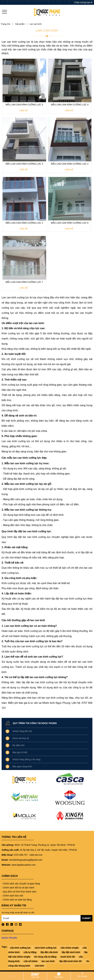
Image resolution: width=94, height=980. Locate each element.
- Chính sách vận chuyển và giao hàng (21, 884)
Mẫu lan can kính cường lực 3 (24, 164)
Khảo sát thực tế (21, 738)
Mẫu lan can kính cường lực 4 (70, 105)
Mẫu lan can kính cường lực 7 (24, 282)
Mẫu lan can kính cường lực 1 (24, 223)
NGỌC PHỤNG (9, 938)
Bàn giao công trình (22, 766)
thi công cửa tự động (45, 957)
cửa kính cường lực (20, 948)
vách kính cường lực (46, 948)
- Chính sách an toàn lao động (17, 900)
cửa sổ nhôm (31, 961)
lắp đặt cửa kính (49, 952)
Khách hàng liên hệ (22, 731)
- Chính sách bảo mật (12, 896)
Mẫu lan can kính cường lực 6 (70, 223)
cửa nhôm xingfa (70, 948)
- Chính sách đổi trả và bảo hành (18, 888)
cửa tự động (30, 952)
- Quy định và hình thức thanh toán (19, 892)
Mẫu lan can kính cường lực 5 (24, 105)
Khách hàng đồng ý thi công (26, 759)
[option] (24, 799)
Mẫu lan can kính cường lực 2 (70, 164)
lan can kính (48, 961)
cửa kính (39, 966)
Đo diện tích (18, 745)
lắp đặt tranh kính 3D (71, 961)
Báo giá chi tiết (20, 752)
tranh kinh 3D (68, 957)
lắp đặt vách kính (71, 952)
